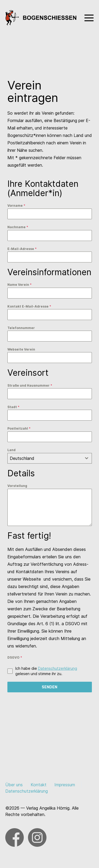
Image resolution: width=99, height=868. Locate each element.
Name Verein (20, 285)
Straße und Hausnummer (30, 385)
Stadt (13, 407)
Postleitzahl (19, 428)
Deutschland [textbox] (22, 458)
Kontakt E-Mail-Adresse (29, 306)
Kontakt (39, 785)
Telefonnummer (21, 328)
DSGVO (15, 657)
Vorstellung (17, 486)
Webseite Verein (21, 349)
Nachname (18, 227)
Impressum (65, 785)
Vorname (16, 206)
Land (11, 450)
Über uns (14, 785)
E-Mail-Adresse (22, 249)
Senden (49, 687)
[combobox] (50, 458)
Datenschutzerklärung (58, 668)
